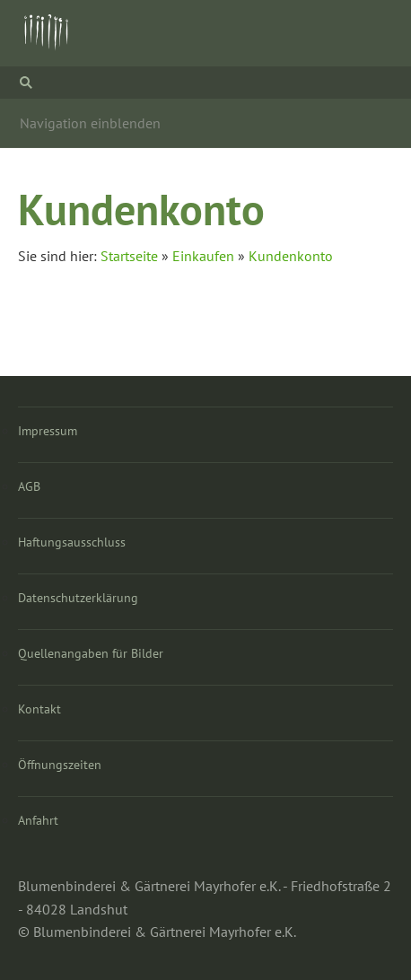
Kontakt (39, 709)
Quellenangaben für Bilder (91, 653)
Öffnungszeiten (60, 765)
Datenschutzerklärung (78, 598)
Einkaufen (203, 256)
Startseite (129, 256)
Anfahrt (38, 820)
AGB (29, 486)
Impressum (48, 431)
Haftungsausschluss (72, 542)
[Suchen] (205, 83)
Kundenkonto (291, 256)
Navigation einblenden (90, 123)
